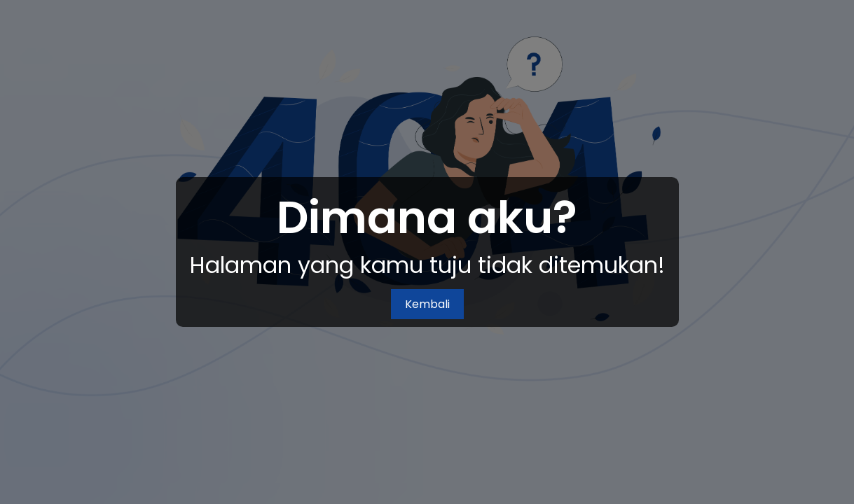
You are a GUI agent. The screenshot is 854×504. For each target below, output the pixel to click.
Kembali (427, 304)
